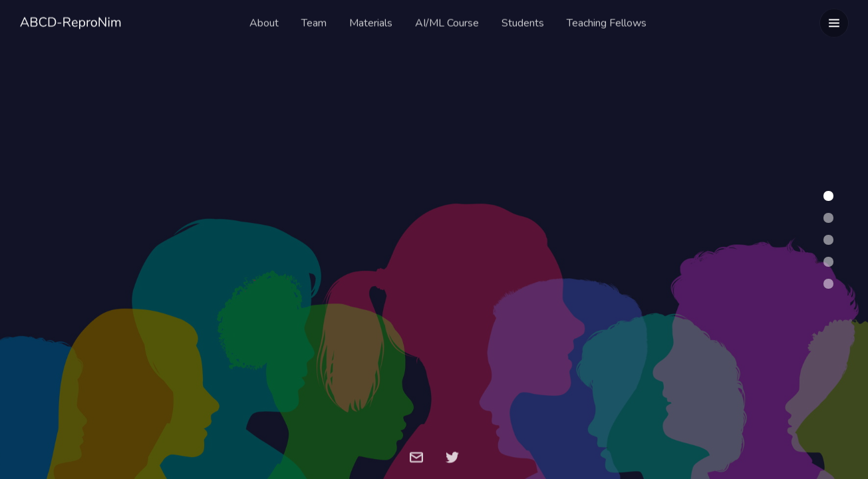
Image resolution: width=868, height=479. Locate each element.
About (264, 21)
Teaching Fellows (607, 21)
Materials (371, 21)
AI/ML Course (447, 21)
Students (523, 21)
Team (314, 21)
